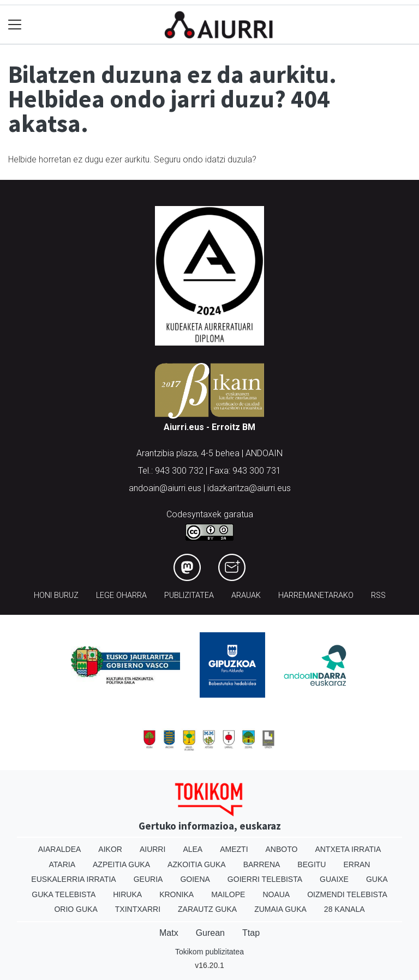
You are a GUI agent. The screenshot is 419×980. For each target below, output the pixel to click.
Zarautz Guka (207, 909)
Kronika (176, 894)
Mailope (228, 894)
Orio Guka (76, 909)
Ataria (62, 864)
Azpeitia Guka (121, 864)
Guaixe (334, 879)
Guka (377, 879)
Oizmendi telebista (347, 894)
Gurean (210, 933)
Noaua (276, 894)
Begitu (312, 864)
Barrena (262, 864)
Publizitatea (189, 595)
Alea (193, 849)
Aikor (110, 849)
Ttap (251, 933)
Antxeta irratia (348, 849)
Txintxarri (138, 909)
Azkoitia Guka (197, 864)
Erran (357, 864)
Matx (169, 933)
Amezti (234, 849)
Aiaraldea (60, 849)
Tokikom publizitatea (209, 952)
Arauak (246, 595)
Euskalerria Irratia (73, 879)
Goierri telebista (265, 879)
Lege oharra (121, 595)
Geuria (148, 879)
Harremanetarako (316, 595)
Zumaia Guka (280, 909)
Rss (378, 595)
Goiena (195, 879)
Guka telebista (64, 894)
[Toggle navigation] (15, 25)
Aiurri (152, 849)
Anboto (282, 849)
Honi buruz (56, 595)
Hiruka (127, 894)
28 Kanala (345, 909)
